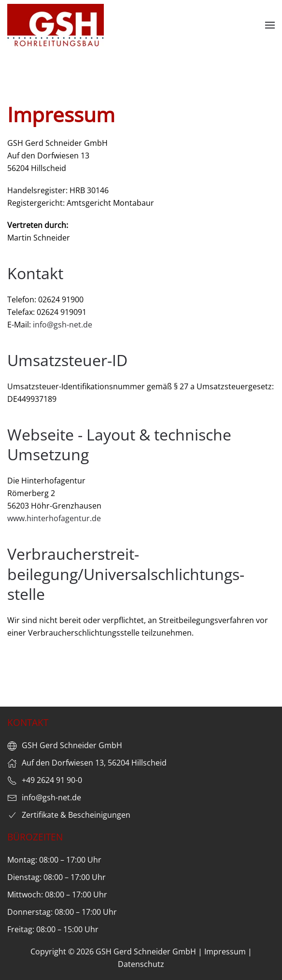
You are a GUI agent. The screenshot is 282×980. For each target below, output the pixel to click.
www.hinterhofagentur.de (54, 518)
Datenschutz (141, 964)
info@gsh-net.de (63, 325)
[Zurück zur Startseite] (56, 25)
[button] (270, 25)
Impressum (225, 952)
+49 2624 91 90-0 (52, 780)
